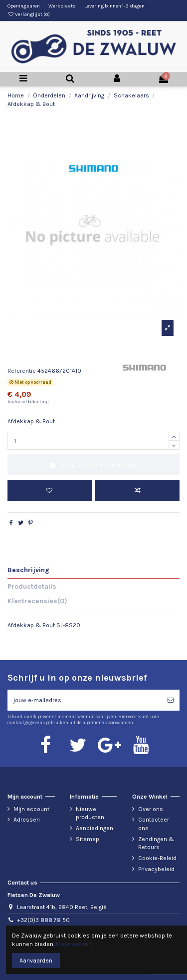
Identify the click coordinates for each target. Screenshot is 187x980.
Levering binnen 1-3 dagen (114, 6)
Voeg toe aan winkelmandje (93, 465)
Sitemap (88, 839)
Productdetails (32, 586)
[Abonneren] (171, 700)
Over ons (151, 809)
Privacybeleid (156, 869)
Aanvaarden (36, 961)
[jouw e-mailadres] (85, 700)
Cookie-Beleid (157, 858)
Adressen (27, 820)
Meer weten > (74, 944)
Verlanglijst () (29, 14)
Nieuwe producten (90, 813)
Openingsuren (24, 6)
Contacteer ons (154, 824)
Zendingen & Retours (156, 843)
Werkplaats (63, 6)
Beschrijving (28, 570)
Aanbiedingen (94, 828)
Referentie (22, 371)
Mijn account (31, 809)
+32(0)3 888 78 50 (43, 920)
